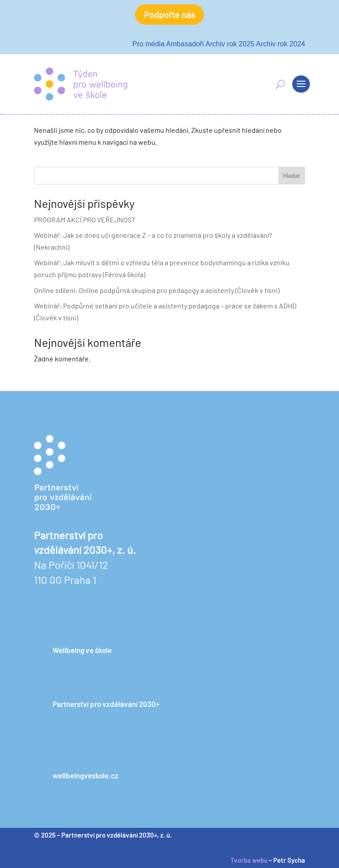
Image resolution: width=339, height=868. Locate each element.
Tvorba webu (249, 860)
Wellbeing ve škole (82, 650)
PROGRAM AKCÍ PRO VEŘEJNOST (85, 220)
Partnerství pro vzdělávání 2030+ (106, 704)
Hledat (292, 175)
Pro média (149, 44)
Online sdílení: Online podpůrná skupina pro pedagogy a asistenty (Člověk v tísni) (157, 290)
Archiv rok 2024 (281, 44)
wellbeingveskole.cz (85, 775)
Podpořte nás (169, 15)
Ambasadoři (185, 44)
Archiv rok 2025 (230, 44)
